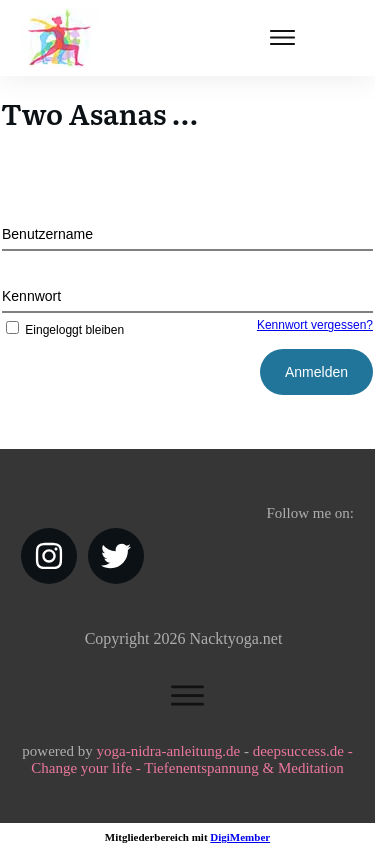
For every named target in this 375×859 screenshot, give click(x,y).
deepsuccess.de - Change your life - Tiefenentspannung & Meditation (191, 759)
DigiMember (240, 837)
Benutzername (47, 234)
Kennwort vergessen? (315, 325)
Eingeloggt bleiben (63, 330)
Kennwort (31, 296)
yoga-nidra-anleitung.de (168, 751)
